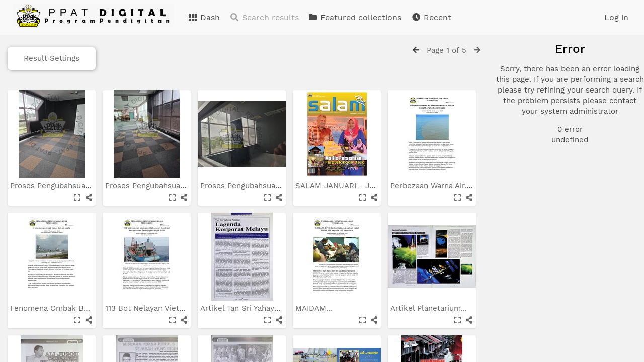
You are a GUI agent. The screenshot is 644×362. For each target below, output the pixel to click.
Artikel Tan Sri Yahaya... (244, 308)
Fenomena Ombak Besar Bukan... (71, 308)
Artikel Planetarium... (430, 308)
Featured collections (355, 17)
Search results (264, 17)
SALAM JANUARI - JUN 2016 (349, 186)
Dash (204, 17)
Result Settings (52, 58)
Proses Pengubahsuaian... (57, 186)
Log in (616, 17)
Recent (431, 17)
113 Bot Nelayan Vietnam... (154, 308)
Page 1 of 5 (447, 50)
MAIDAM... (315, 308)
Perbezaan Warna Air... (432, 186)
